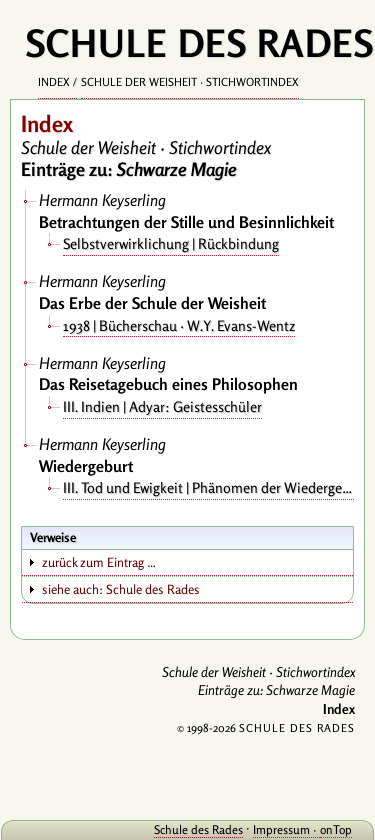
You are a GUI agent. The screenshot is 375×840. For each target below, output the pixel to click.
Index (54, 82)
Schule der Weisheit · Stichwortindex (190, 82)
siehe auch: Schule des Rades (121, 589)
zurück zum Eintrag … (99, 562)
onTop (336, 829)
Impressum (281, 829)
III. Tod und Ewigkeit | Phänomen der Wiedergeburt (208, 487)
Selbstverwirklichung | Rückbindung (171, 243)
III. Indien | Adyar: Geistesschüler (162, 406)
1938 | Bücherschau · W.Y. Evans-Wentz (179, 325)
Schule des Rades (198, 829)
